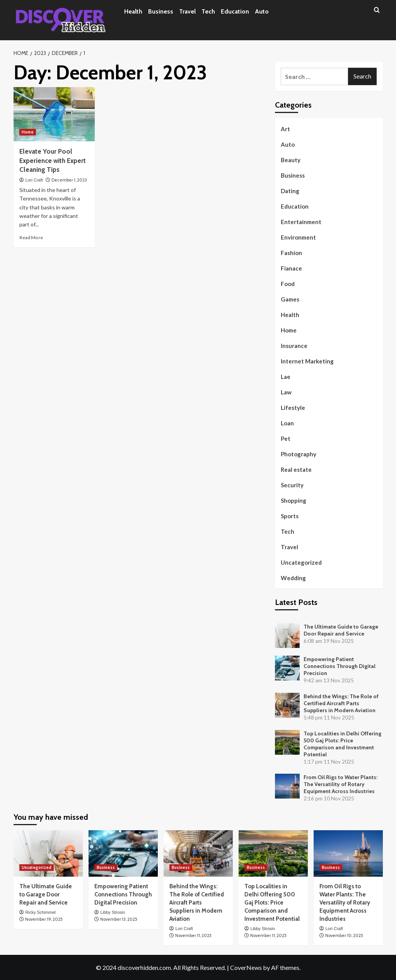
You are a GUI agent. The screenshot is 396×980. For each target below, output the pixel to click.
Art (285, 129)
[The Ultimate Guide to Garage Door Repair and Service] (48, 853)
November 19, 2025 (44, 919)
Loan (287, 423)
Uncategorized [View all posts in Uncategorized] (37, 867)
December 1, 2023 (69, 180)
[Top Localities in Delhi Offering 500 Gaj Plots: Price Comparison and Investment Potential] (273, 853)
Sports (290, 516)
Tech (208, 11)
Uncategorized (301, 562)
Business (161, 11)
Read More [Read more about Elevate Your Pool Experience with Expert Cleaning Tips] (31, 237)
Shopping (294, 500)
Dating (290, 191)
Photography (299, 454)
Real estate (296, 469)
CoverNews (246, 967)
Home (289, 330)
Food (288, 284)
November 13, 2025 (119, 919)
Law (286, 392)
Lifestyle (293, 408)
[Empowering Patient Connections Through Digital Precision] (123, 853)
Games (290, 299)
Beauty (291, 160)
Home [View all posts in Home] (28, 132)
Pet (286, 439)
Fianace (291, 268)
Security (292, 485)
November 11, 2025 (193, 935)
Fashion (291, 253)
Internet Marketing (307, 361)
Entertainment (301, 222)
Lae (286, 377)
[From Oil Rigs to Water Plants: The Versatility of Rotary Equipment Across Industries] (348, 853)
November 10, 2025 (344, 935)
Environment (298, 237)
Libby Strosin (113, 912)
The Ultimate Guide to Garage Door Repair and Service (341, 630)
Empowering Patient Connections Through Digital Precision (340, 666)
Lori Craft (34, 180)
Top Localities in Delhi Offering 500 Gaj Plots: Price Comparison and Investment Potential (342, 744)
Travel (187, 11)
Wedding (293, 578)
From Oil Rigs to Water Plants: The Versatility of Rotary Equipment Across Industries (341, 784)
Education (235, 11)
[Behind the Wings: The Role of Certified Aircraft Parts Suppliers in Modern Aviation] (198, 853)
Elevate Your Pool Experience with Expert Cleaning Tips (53, 161)
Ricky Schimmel (41, 912)
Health (133, 11)
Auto (262, 11)
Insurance (294, 346)
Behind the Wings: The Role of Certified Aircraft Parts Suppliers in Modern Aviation (341, 703)
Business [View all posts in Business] (106, 867)
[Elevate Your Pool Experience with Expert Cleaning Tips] (54, 114)
